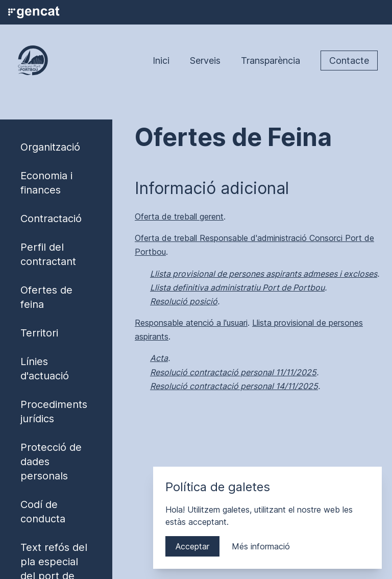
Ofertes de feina (46, 297)
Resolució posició (184, 301)
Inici (161, 61)
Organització (50, 147)
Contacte (349, 61)
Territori (39, 333)
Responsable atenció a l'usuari (191, 323)
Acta (159, 358)
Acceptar (192, 546)
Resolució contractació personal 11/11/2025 (233, 372)
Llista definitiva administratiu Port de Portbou (237, 287)
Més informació (261, 546)
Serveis (205, 61)
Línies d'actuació (45, 369)
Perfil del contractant (48, 254)
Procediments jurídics (54, 412)
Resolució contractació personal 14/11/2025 (234, 386)
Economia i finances (46, 183)
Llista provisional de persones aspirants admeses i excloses (264, 274)
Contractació (51, 219)
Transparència (271, 61)
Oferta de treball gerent (179, 216)
